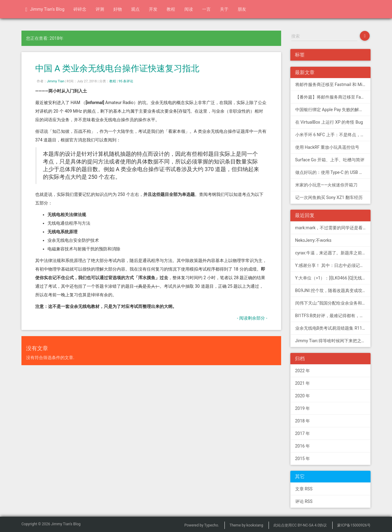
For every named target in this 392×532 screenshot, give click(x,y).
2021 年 (303, 383)
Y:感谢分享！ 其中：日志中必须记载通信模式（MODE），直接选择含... (333, 265)
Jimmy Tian (56, 81)
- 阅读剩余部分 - (252, 318)
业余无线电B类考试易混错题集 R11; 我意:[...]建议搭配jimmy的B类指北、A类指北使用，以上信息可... (333, 328)
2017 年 (303, 433)
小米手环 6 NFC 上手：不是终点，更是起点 (333, 135)
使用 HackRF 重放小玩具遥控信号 (327, 147)
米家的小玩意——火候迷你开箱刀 (326, 185)
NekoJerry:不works (313, 240)
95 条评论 (126, 81)
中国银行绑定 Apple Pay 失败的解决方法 (333, 110)
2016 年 (303, 446)
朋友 (242, 9)
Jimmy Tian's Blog (45, 9)
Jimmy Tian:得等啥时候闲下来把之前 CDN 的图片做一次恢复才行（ (333, 341)
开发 (153, 9)
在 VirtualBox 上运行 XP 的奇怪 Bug (329, 122)
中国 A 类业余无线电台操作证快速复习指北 (117, 68)
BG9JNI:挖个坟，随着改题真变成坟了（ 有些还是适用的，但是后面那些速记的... (333, 290)
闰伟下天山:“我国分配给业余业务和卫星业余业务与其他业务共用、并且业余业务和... (333, 303)
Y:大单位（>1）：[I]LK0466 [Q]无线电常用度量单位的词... (333, 278)
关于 (224, 9)
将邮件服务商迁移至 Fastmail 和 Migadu (333, 84)
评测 (100, 9)
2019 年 (303, 408)
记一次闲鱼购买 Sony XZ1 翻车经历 (329, 197)
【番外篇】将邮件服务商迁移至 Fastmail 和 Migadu (333, 97)
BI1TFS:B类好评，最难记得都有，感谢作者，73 (333, 316)
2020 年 (303, 396)
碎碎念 (80, 9)
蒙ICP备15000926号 (354, 525)
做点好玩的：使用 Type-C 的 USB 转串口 (333, 172)
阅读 (189, 9)
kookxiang (255, 525)
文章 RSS (304, 489)
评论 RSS (304, 501)
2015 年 (303, 459)
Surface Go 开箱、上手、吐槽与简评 (330, 160)
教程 (171, 9)
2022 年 (303, 371)
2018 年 (303, 421)
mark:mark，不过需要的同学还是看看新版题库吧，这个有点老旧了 (333, 228)
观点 (135, 9)
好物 (118, 9)
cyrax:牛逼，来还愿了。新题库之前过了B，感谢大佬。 (333, 253)
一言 (206, 9)
